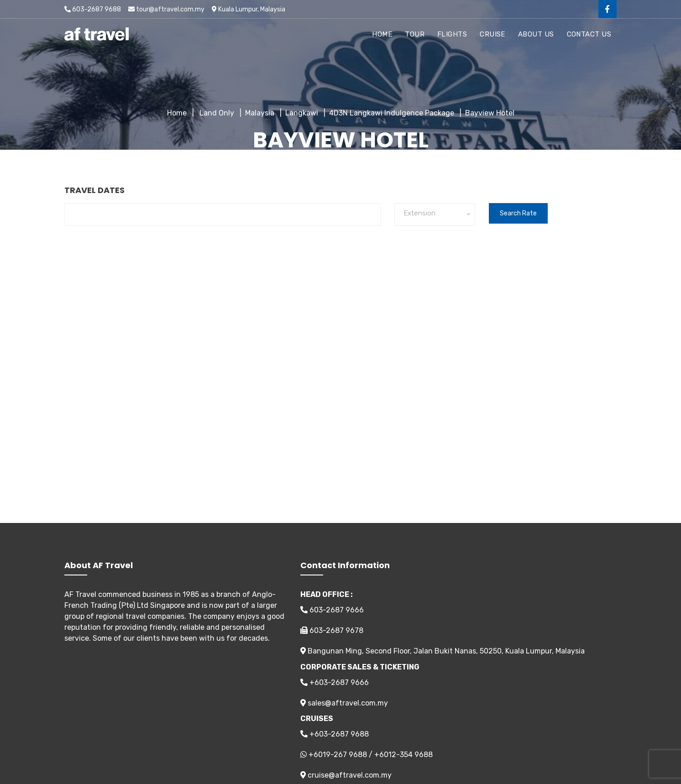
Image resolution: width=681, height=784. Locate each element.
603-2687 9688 (93, 9)
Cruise (492, 34)
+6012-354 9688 (403, 755)
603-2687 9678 (332, 630)
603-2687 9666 (332, 610)
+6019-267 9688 (338, 755)
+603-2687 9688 (335, 734)
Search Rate (518, 213)
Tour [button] (415, 34)
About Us (536, 34)
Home (382, 34)
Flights (452, 34)
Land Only (216, 113)
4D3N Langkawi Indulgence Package (392, 113)
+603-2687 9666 (335, 682)
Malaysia (260, 113)
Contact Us (589, 34)
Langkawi (302, 113)
